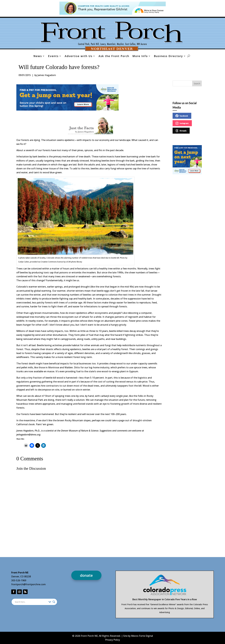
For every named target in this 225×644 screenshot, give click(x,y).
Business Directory (168, 56)
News (38, 56)
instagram (182, 123)
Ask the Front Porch (114, 56)
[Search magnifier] (54, 602)
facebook (182, 116)
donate (86, 575)
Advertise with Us (79, 56)
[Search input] (31, 602)
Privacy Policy (112, 640)
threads (181, 131)
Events (53, 56)
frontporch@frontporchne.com (28, 584)
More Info (140, 56)
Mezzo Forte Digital (142, 636)
